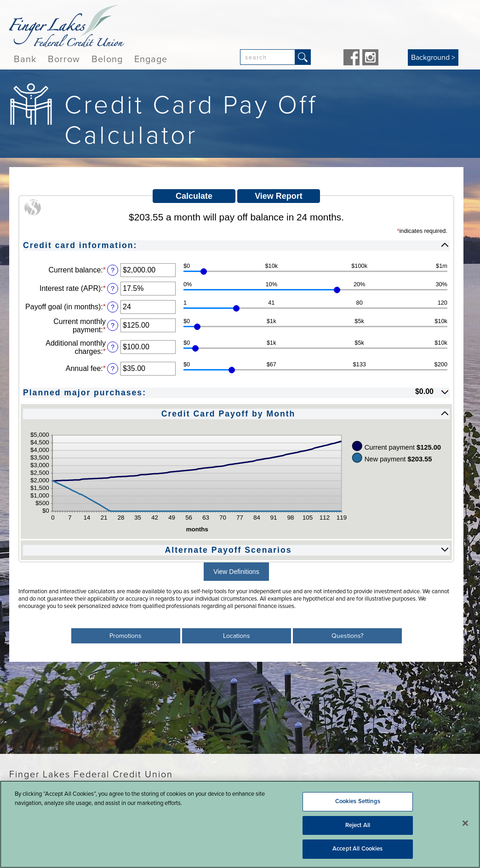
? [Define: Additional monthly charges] (113, 347)
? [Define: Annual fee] (113, 369)
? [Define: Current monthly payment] (113, 325)
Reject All (358, 825)
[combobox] (268, 57)
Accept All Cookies (357, 849)
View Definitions (236, 572)
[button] (236, 245)
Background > (433, 58)
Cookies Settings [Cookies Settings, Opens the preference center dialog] (358, 801)
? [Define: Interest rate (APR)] (113, 289)
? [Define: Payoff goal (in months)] (113, 307)
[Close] (465, 823)
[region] (240, 824)
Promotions (126, 636)
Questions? (347, 636)
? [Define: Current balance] (113, 270)
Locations (237, 636)
